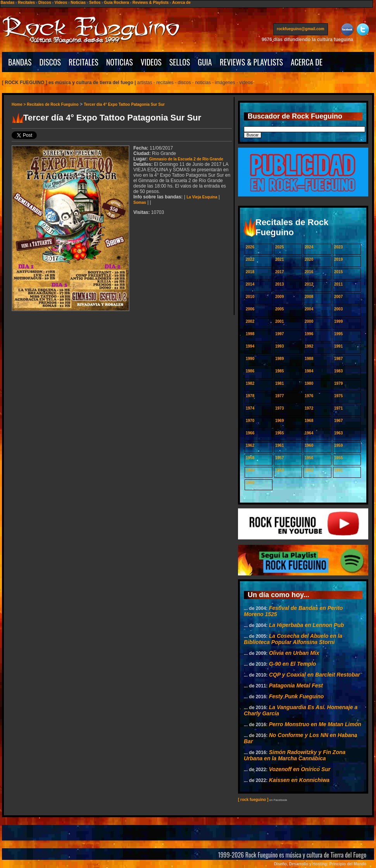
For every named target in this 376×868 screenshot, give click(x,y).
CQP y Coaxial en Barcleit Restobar (315, 675)
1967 (338, 421)
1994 (250, 346)
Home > (19, 104)
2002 (250, 321)
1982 (250, 383)
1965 (279, 433)
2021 (279, 259)
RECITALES (84, 62)
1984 (309, 371)
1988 (309, 359)
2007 (338, 297)
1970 (250, 421)
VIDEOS (151, 62)
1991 (338, 346)
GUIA (205, 62)
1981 (279, 383)
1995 (338, 334)
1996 (309, 334)
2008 (309, 297)
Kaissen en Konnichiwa (299, 780)
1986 (250, 371)
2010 (250, 297)
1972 (309, 408)
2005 (279, 309)
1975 (338, 396)
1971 (338, 408)
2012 (309, 284)
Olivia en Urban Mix (294, 653)
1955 (338, 458)
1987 (338, 359)
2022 (250, 259)
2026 (250, 247)
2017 (279, 272)
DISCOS (50, 62)
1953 (279, 470)
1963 (338, 433)
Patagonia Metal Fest (296, 685)
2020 (309, 259)
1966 (250, 433)
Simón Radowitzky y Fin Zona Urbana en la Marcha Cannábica (295, 755)
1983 (338, 371)
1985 (279, 371)
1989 (279, 359)
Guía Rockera (116, 3)
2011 (338, 284)
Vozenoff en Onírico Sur (300, 769)
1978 (250, 396)
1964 (309, 433)
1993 (279, 346)
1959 (338, 445)
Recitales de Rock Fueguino (53, 104)
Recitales (26, 3)
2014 (250, 284)
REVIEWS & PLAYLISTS (251, 62)
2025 (279, 247)
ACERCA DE (307, 62)
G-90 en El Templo (293, 664)
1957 (279, 458)
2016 (309, 272)
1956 (309, 458)
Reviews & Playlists (151, 3)
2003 (338, 309)
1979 (338, 383)
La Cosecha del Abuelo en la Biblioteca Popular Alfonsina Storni (293, 639)
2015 (338, 272)
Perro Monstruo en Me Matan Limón (315, 724)
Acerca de (181, 3)
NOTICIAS (120, 62)
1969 (279, 421)
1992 (309, 346)
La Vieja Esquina (202, 197)
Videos (61, 3)
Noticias (78, 3)
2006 (250, 309)
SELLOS (180, 62)
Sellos (95, 3)
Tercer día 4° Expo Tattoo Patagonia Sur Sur (124, 104)
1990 (250, 359)
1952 (309, 470)
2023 (338, 247)
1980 (309, 383)
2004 (309, 309)
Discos (45, 3)
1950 (250, 483)
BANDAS (20, 62)
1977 (279, 396)
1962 (250, 445)
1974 (250, 408)
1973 (279, 408)
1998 (250, 334)
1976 (309, 396)
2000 (309, 321)
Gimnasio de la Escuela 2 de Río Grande (186, 159)
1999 (338, 321)
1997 (279, 334)
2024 (309, 247)
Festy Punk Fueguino (297, 696)
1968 (309, 421)
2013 (279, 284)
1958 (250, 458)
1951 (338, 470)
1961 (279, 445)
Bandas (7, 3)
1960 (309, 445)
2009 (279, 297)
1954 (250, 470)
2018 (250, 272)
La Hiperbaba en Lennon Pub (307, 625)
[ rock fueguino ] (253, 800)
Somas (140, 202)
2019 (338, 259)
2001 (279, 321)
